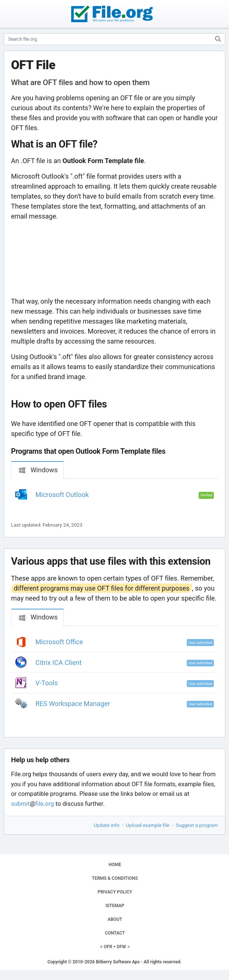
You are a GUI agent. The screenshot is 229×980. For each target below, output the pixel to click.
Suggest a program (197, 825)
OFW (121, 947)
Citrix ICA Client (59, 663)
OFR (108, 947)
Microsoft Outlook (62, 495)
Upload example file (147, 825)
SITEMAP (115, 906)
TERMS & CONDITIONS (115, 878)
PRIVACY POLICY (115, 892)
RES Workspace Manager (73, 704)
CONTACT (115, 933)
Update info (107, 825)
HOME (115, 865)
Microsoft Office (59, 642)
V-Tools (47, 683)
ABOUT (115, 919)
